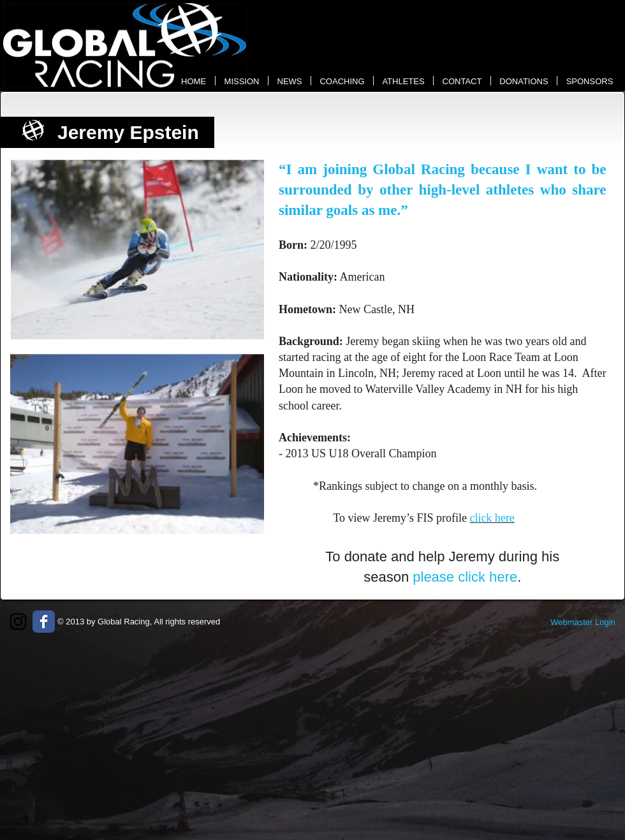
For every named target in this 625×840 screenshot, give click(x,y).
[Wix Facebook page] (44, 622)
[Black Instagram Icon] (18, 622)
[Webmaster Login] (583, 623)
